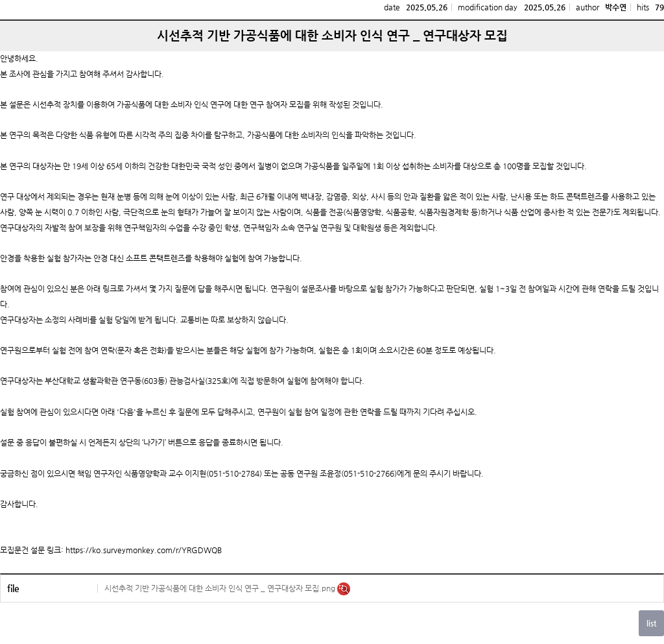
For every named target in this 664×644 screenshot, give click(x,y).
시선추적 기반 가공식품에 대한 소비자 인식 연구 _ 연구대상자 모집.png (221, 588)
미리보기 (344, 589)
